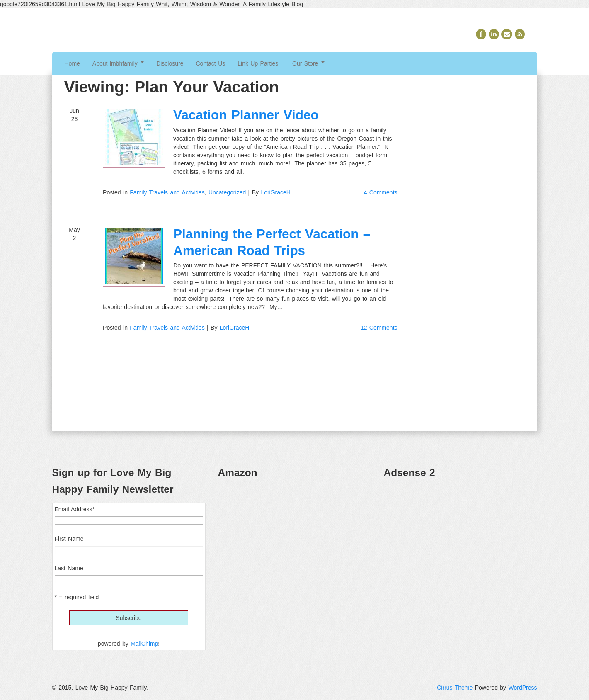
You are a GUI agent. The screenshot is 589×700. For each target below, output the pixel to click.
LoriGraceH (276, 192)
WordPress (523, 688)
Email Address (75, 509)
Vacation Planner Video (246, 115)
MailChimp (144, 644)
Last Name (69, 568)
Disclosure (170, 63)
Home (72, 63)
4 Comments (381, 192)
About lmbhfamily (118, 63)
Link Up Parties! (259, 63)
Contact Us (211, 63)
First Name (69, 539)
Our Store (308, 63)
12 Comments (379, 328)
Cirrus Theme (455, 688)
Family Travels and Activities (167, 192)
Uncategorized (227, 192)
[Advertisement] (461, 544)
